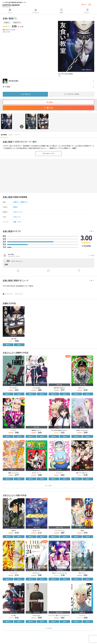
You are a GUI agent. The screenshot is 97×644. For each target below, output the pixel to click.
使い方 (84, 5)
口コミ (11, 135)
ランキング (36, 11)
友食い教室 (7, 142)
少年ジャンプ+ (18, 212)
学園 (15, 222)
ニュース (17, 135)
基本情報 (4, 135)
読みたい (8, 345)
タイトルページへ (48, 154)
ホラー (20, 222)
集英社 (15, 207)
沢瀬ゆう (7, 22)
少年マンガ (17, 217)
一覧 (91, 231)
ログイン (87, 11)
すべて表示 (48, 486)
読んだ (19, 345)
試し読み (48, 102)
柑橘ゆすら (17, 22)
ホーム (10, 11)
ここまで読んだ (25, 94)
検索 (61, 11)
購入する (48, 108)
